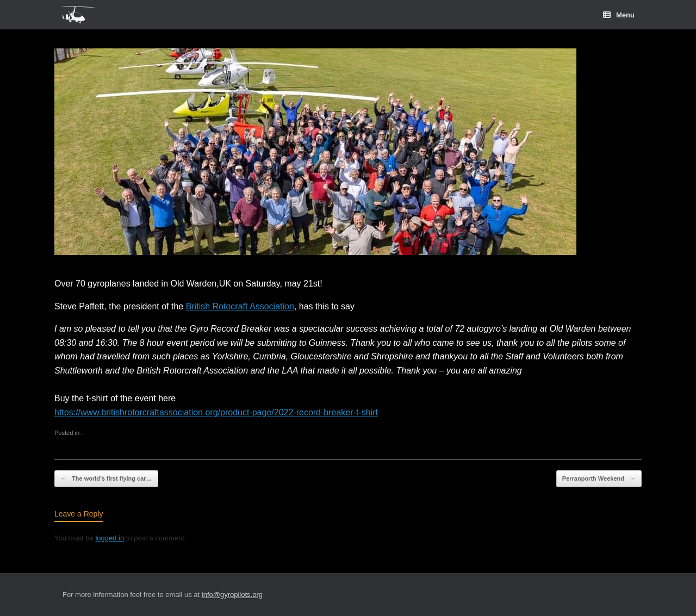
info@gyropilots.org (232, 595)
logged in (110, 538)
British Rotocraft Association (240, 306)
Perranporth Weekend (599, 479)
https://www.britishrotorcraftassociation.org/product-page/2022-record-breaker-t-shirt (216, 412)
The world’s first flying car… (106, 479)
